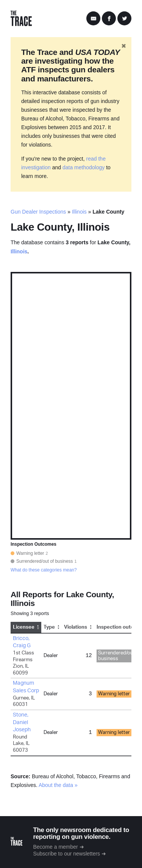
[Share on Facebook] (109, 19)
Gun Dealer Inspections (38, 212)
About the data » (58, 785)
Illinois (79, 212)
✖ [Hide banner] (124, 46)
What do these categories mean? (44, 570)
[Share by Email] (93, 19)
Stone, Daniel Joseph (22, 722)
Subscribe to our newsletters (66, 854)
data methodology (83, 167)
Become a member (55, 847)
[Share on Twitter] (124, 19)
